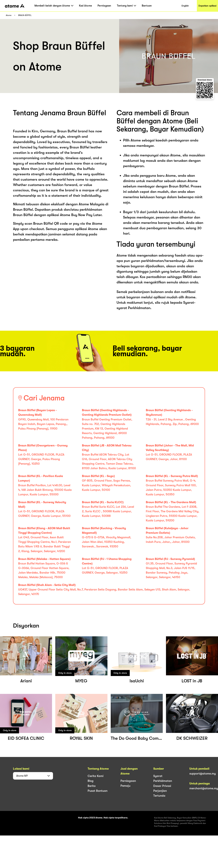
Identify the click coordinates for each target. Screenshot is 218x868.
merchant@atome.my (204, 788)
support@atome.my (203, 774)
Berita (92, 786)
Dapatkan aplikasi (207, 6)
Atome (9, 15)
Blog (91, 781)
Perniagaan (104, 6)
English (185, 6)
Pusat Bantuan (98, 791)
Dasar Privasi (162, 786)
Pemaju (125, 786)
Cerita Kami (96, 776)
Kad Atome (85, 6)
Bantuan (147, 6)
